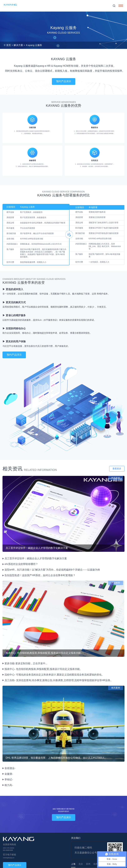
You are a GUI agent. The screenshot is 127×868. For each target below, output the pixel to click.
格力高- (9, 785)
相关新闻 (116, 478)
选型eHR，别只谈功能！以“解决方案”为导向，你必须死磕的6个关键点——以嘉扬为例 (52, 570)
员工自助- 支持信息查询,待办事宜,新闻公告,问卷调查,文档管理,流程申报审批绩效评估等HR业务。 (59, 680)
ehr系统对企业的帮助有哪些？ (21, 564)
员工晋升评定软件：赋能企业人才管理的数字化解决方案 (36, 558)
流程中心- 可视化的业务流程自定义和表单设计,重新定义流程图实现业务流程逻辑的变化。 (54, 675)
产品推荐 (116, 583)
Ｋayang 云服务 (34, 45)
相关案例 (116, 688)
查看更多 (117, 469)
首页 (9, 45)
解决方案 (18, 45)
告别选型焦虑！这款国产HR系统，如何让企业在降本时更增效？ (40, 575)
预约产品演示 (64, 81)
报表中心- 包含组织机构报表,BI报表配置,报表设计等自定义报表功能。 (43, 669)
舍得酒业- (10, 768)
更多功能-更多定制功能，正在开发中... (26, 663)
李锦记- (9, 779)
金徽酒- (9, 774)
